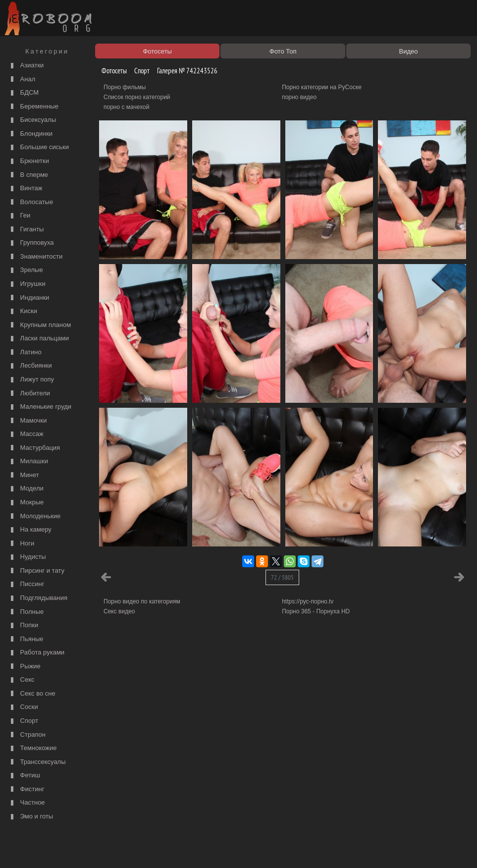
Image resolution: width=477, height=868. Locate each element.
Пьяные (26, 639)
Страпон (27, 735)
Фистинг (26, 789)
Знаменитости (35, 257)
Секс (22, 680)
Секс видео (119, 611)
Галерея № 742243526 (184, 71)
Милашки (28, 461)
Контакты (172, 849)
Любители (29, 394)
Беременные (33, 107)
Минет (24, 475)
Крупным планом (40, 325)
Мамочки (27, 421)
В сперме (28, 175)
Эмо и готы (31, 817)
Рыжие (25, 667)
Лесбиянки (30, 366)
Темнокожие (33, 748)
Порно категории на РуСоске (322, 87)
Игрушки (27, 284)
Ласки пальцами (39, 339)
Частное (27, 803)
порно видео (299, 97)
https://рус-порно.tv (308, 601)
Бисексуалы (32, 120)
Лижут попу (31, 380)
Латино (25, 353)
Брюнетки (29, 161)
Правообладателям (91, 849)
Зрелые (26, 270)
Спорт (23, 721)
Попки (23, 625)
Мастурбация (34, 448)
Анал (22, 80)
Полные (26, 612)
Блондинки (30, 134)
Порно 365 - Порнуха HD (316, 611)
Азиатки (26, 66)
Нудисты (27, 557)
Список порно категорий (137, 97)
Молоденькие (34, 516)
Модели (26, 489)
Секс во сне (32, 694)
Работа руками (36, 653)
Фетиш (24, 776)
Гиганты (26, 230)
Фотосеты (110, 71)
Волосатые (31, 202)
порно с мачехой (126, 107)
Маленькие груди (40, 407)
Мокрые (26, 503)
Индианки (29, 298)
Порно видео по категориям (142, 601)
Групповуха (31, 243)
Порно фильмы (125, 87)
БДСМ (24, 93)
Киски (23, 311)
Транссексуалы (37, 762)
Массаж (26, 434)
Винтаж (25, 189)
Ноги (21, 544)
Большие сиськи (39, 147)
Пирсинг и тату (36, 571)
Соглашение (138, 849)
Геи (19, 216)
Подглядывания (38, 598)
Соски (23, 707)
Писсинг (26, 584)
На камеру (30, 530)
